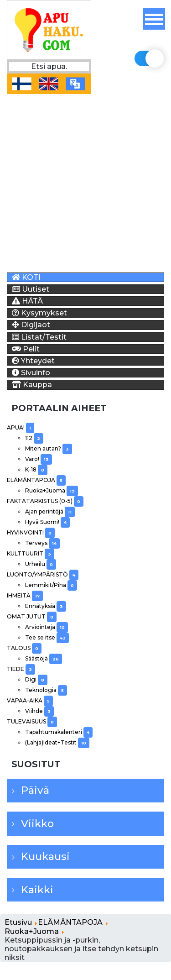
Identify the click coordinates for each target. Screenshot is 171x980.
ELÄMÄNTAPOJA (36, 480)
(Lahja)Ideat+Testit (57, 742)
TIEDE (21, 669)
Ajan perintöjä (50, 511)
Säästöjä (44, 658)
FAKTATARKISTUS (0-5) (45, 501)
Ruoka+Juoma (52, 490)
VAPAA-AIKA (30, 700)
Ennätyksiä (46, 606)
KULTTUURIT (31, 553)
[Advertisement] (85, 180)
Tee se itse (47, 637)
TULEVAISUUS (32, 721)
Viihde (39, 711)
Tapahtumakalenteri (59, 732)
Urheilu (41, 564)
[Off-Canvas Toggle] (154, 19)
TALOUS (24, 648)
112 (34, 438)
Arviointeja (47, 627)
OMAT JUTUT (32, 616)
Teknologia (46, 690)
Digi (36, 679)
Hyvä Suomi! (47, 522)
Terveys (42, 543)
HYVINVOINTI (31, 532)
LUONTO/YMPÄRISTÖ (43, 574)
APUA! (21, 427)
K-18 (36, 469)
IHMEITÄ (25, 595)
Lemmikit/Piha (51, 585)
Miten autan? (49, 448)
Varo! (39, 459)
